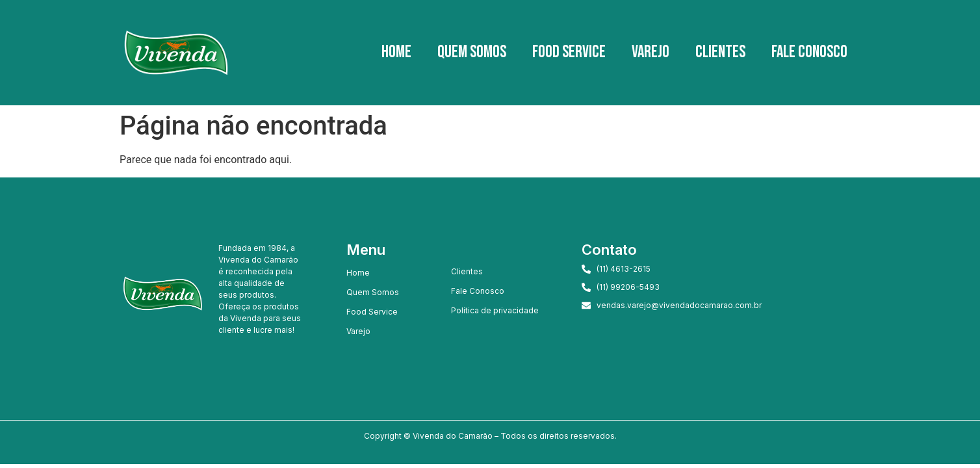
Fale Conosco (809, 52)
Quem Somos (472, 52)
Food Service (569, 52)
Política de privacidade (495, 310)
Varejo (651, 52)
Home (396, 52)
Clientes (720, 52)
